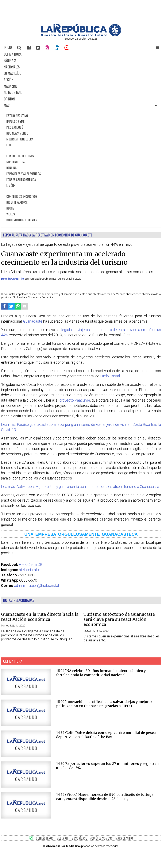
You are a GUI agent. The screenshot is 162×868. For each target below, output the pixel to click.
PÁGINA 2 (10, 60)
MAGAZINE (10, 86)
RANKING (11, 168)
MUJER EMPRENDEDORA (20, 139)
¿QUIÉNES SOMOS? (101, 838)
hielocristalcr (29, 570)
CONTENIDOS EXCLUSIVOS (22, 196)
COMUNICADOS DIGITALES (22, 220)
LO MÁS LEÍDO (13, 73)
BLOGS (10, 208)
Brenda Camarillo (13, 279)
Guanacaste (33, 321)
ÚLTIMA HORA (13, 54)
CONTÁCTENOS (45, 838)
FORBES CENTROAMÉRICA (21, 180)
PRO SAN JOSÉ (15, 127)
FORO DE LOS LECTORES (20, 156)
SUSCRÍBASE (79, 838)
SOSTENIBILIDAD (16, 162)
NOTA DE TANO (13, 92)
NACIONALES (12, 67)
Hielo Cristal (110, 376)
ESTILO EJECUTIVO (17, 116)
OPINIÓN (9, 99)
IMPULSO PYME (15, 121)
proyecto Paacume (75, 400)
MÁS (7, 105)
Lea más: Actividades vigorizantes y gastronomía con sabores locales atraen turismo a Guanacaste (80, 487)
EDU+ (9, 145)
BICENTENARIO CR (17, 202)
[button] (158, 48)
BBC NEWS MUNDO (17, 133)
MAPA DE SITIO (124, 838)
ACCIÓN (9, 80)
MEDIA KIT (63, 838)
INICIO (8, 47)
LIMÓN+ (11, 185)
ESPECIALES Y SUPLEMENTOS (24, 174)
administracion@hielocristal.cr (38, 586)
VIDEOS (11, 214)
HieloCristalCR (30, 565)
